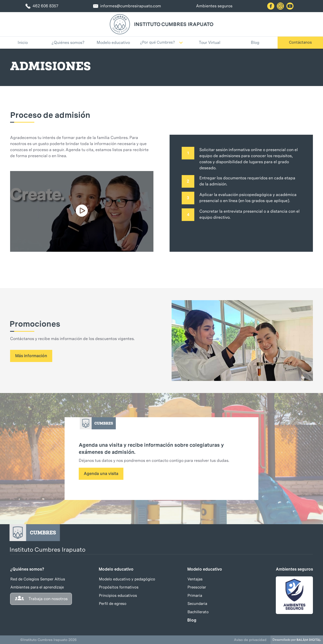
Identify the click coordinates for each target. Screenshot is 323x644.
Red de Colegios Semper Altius (38, 579)
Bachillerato (198, 612)
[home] (120, 24)
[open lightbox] (82, 211)
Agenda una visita (101, 474)
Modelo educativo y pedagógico (127, 579)
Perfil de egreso (113, 604)
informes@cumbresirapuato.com (131, 6)
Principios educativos (118, 596)
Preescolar (197, 587)
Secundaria (197, 604)
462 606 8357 (45, 6)
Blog (192, 620)
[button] (161, 43)
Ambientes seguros (214, 6)
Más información (31, 356)
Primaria (195, 596)
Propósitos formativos (119, 587)
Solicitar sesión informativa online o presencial (243, 150)
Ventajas (195, 579)
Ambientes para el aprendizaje (37, 587)
